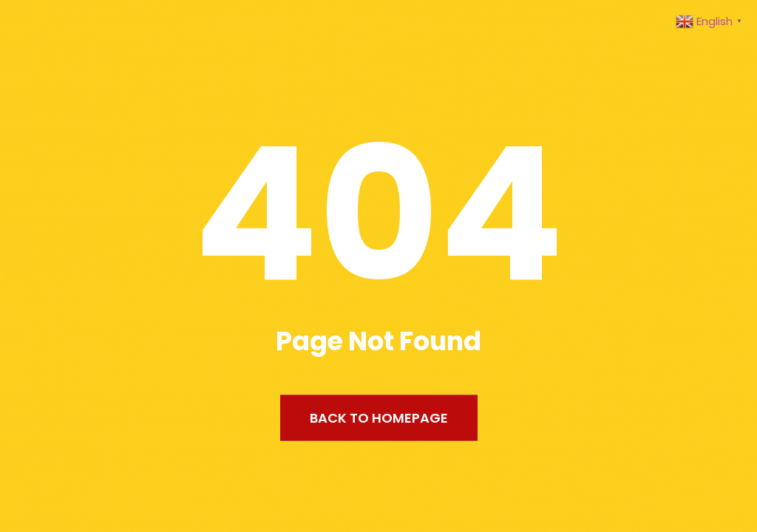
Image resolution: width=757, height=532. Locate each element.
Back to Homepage (379, 418)
